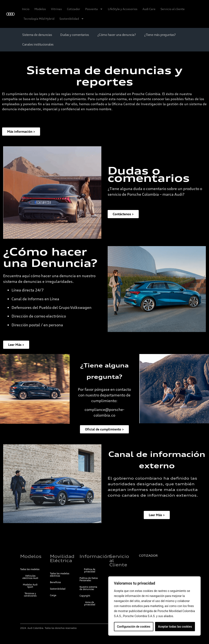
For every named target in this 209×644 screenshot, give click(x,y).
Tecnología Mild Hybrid (39, 19)
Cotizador (74, 9)
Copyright (85, 596)
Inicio (26, 9)
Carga (53, 595)
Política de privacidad (90, 570)
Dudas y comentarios (75, 35)
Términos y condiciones (30, 595)
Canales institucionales (38, 44)
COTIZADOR (148, 556)
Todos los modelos (30, 569)
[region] (154, 606)
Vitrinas (56, 9)
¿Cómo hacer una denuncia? (117, 35)
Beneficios (55, 582)
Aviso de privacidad (90, 603)
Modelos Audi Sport (30, 586)
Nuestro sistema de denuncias (88, 588)
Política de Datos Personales (89, 579)
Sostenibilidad (72, 19)
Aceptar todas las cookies (175, 627)
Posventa (94, 9)
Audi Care (149, 9)
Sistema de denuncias (37, 35)
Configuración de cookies (134, 627)
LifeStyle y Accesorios (123, 9)
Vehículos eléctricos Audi (30, 577)
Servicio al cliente (173, 9)
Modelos (40, 9)
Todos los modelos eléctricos (60, 575)
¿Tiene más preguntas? (160, 35)
